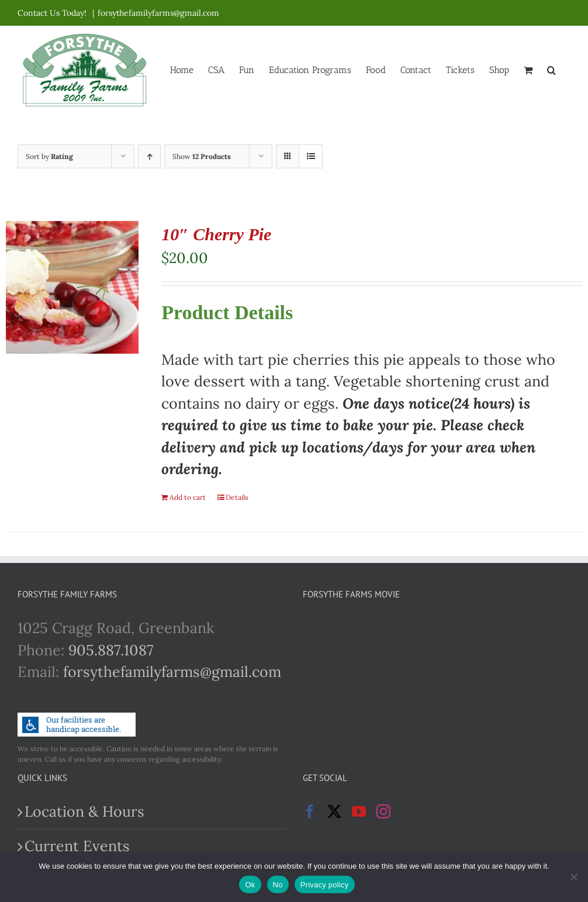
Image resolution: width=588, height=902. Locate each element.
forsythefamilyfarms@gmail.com (158, 13)
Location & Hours (84, 811)
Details (237, 497)
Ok (250, 885)
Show (202, 156)
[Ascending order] (149, 156)
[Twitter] (334, 811)
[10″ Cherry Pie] (72, 287)
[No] (573, 877)
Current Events (77, 846)
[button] (551, 69)
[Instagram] (383, 811)
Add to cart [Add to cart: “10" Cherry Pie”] (188, 497)
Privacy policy (325, 885)
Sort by (49, 156)
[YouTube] (359, 811)
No (278, 885)
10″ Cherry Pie (216, 234)
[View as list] (311, 156)
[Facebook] (310, 811)
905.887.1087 (111, 650)
